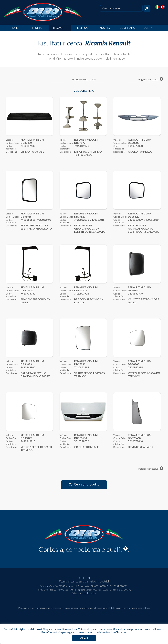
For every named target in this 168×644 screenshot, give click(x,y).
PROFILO (37, 28)
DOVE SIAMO (128, 28)
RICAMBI (60, 28)
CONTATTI (150, 28)
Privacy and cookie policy (84, 593)
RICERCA (82, 28)
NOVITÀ (105, 28)
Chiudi (84, 638)
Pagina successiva (151, 79)
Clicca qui (121, 632)
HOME (15, 28)
